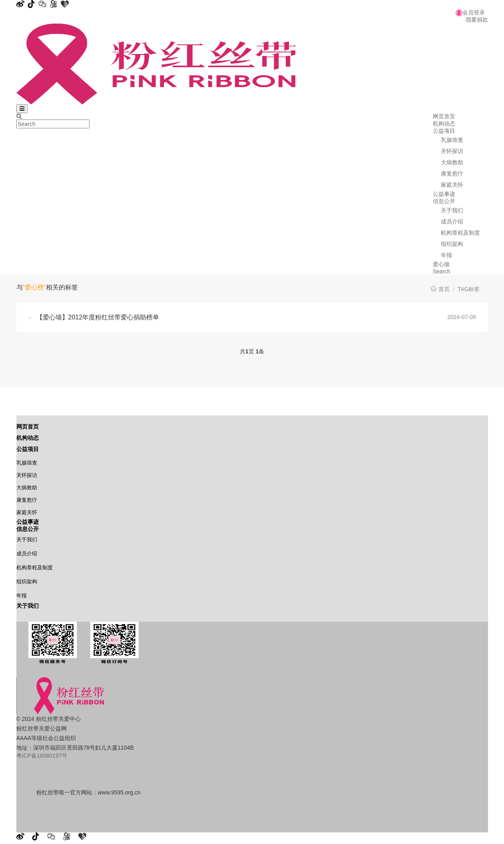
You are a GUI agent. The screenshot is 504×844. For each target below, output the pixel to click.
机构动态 (444, 124)
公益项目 (444, 131)
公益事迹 (444, 194)
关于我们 (452, 210)
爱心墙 (441, 264)
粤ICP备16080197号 (42, 756)
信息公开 (444, 201)
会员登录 (470, 12)
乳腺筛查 (452, 140)
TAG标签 (469, 289)
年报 (446, 255)
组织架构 (452, 244)
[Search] (19, 116)
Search (442, 271)
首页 (444, 289)
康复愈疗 (452, 174)
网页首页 (444, 116)
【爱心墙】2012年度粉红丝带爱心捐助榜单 (98, 317)
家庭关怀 (452, 185)
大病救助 (452, 162)
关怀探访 (452, 151)
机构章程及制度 (460, 233)
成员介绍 (452, 221)
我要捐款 (477, 20)
